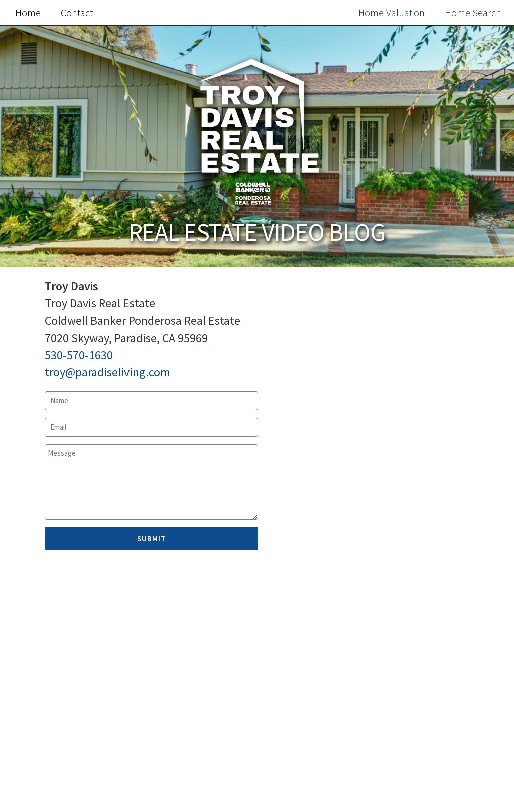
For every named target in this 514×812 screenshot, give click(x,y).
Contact (77, 12)
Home (28, 12)
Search (480, 318)
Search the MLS (407, 779)
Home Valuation (392, 12)
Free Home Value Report (407, 558)
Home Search (473, 12)
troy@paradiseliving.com (107, 372)
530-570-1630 (79, 355)
